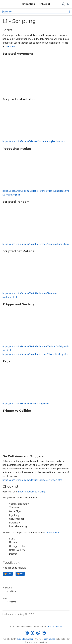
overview (10, 46)
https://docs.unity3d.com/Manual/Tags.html (26, 404)
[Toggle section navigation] (36, 12)
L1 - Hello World (9, 591)
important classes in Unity (32, 492)
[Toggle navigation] (4, 4)
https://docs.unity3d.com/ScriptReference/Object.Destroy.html (35, 354)
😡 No (20, 574)
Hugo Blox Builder (25, 639)
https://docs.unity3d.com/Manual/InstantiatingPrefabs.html (34, 141)
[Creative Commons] (36, 633)
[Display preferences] (68, 4)
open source (49, 639)
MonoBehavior (52, 533)
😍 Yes (8, 574)
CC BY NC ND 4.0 (55, 627)
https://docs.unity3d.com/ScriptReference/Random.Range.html (36, 244)
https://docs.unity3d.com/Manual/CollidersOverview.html (32, 480)
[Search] (63, 4)
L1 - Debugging (9, 602)
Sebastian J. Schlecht (36, 4)
